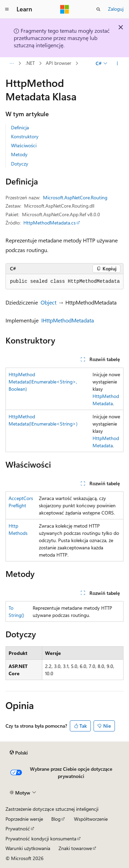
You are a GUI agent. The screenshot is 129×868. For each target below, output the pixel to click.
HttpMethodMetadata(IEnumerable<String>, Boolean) (43, 382)
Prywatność (18, 829)
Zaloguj (116, 9)
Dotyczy (20, 164)
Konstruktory (25, 136)
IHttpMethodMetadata (68, 320)
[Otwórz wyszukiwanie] (98, 9)
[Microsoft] (65, 9)
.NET (30, 63)
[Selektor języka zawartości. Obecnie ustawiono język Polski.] (19, 753)
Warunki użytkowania (28, 848)
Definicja (20, 127)
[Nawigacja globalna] (7, 9)
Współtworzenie (91, 819)
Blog (56, 819)
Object (49, 302)
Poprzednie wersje (24, 819)
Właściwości (24, 145)
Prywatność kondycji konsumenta (41, 839)
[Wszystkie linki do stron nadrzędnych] (12, 63)
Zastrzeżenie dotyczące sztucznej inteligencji (52, 809)
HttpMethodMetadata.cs (50, 223)
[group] (64, 282)
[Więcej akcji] (117, 63)
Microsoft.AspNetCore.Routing (75, 197)
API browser (58, 63)
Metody (19, 154)
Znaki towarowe (75, 848)
